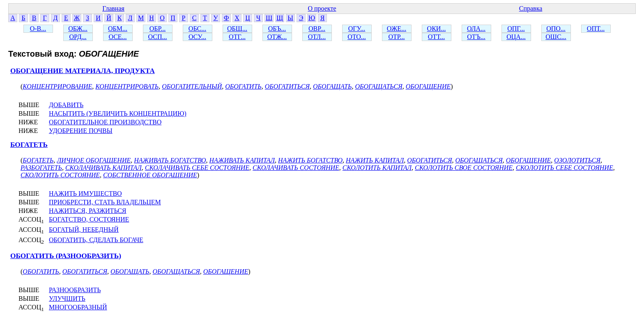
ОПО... (556, 29)
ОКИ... (437, 29)
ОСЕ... (117, 37)
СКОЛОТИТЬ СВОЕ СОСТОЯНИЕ (464, 168)
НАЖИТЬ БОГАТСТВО (310, 160)
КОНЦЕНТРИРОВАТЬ (127, 86)
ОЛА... (476, 29)
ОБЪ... (277, 29)
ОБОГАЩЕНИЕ (428, 86)
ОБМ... (118, 29)
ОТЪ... (476, 37)
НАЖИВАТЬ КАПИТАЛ (242, 160)
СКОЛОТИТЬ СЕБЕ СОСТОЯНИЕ (565, 168)
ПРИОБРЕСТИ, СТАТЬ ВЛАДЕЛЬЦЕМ (105, 202)
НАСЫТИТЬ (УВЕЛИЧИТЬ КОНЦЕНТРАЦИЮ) (118, 113)
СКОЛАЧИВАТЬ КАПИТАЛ (103, 168)
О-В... (38, 29)
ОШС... (556, 37)
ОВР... (317, 29)
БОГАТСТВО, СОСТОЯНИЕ (89, 219)
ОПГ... (516, 29)
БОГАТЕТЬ (29, 145)
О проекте (322, 8)
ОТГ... (237, 37)
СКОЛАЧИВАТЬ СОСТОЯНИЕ (296, 168)
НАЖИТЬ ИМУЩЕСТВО (85, 193)
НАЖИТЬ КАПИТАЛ (375, 160)
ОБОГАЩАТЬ (332, 86)
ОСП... (158, 37)
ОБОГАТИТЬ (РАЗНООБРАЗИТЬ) (66, 256)
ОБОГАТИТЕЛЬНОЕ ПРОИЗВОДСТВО (105, 122)
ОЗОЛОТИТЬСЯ (577, 160)
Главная (113, 8)
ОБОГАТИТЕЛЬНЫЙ (192, 86)
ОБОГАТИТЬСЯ (287, 86)
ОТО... (357, 37)
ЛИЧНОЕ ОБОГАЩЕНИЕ (94, 160)
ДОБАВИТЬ (66, 105)
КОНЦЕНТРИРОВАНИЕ (57, 86)
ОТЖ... (277, 37)
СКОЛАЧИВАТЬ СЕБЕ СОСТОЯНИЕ (197, 168)
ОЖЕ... (397, 29)
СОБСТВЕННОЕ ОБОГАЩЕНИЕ (150, 175)
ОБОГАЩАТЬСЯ (378, 86)
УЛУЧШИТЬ (67, 299)
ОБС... (197, 29)
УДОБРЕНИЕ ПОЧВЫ (81, 131)
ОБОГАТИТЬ (243, 86)
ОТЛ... (317, 37)
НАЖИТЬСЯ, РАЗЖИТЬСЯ (88, 211)
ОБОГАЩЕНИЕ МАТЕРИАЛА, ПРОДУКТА (83, 71)
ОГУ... (357, 29)
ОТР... (396, 37)
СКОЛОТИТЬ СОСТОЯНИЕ (60, 175)
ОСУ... (197, 37)
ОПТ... (596, 29)
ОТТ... (437, 37)
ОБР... (158, 29)
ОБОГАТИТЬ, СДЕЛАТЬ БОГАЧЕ (96, 240)
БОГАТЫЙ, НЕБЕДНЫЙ (84, 230)
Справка (531, 8)
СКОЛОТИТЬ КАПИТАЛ (377, 168)
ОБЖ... (78, 29)
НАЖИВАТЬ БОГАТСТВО (170, 160)
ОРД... (78, 37)
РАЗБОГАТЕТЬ (41, 168)
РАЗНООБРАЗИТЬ (75, 290)
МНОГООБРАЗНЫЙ (78, 307)
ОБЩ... (237, 29)
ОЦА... (516, 37)
